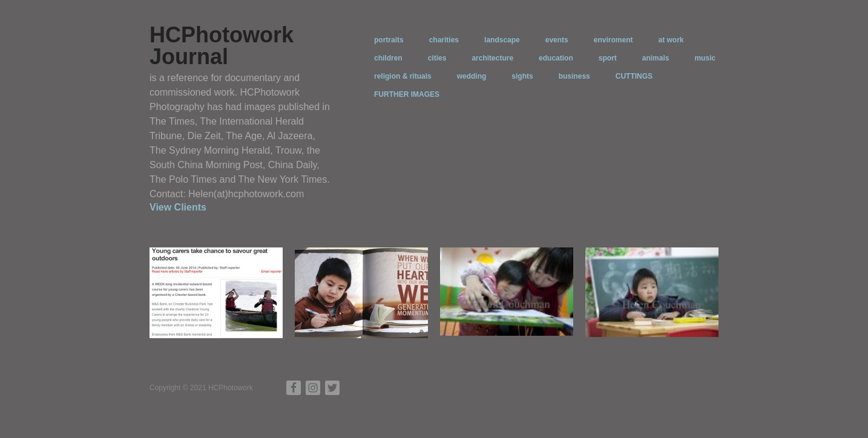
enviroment (613, 40)
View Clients (178, 207)
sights (522, 76)
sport (608, 58)
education (556, 58)
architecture (492, 58)
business (574, 76)
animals (656, 58)
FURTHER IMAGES (407, 94)
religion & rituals (403, 76)
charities (444, 40)
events (557, 40)
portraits (389, 40)
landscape (502, 40)
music (705, 58)
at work (671, 40)
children (388, 58)
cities (437, 58)
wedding (472, 76)
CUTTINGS (634, 76)
